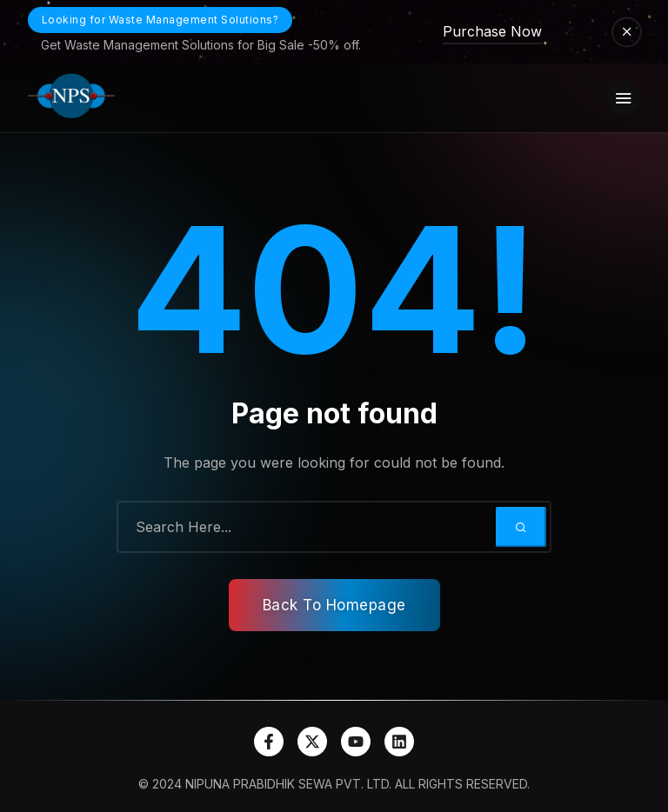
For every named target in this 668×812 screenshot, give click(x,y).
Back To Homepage (334, 605)
